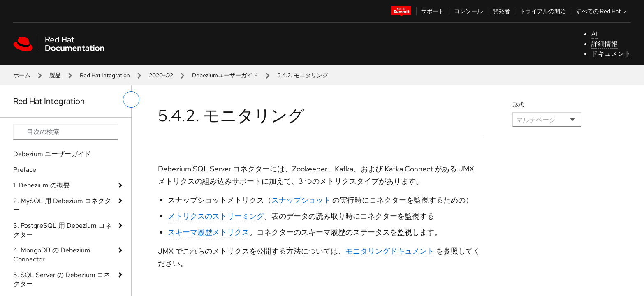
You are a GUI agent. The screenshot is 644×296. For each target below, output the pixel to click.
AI (594, 34)
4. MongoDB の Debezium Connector (52, 255)
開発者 (501, 11)
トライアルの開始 (543, 11)
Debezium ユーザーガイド (52, 154)
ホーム (22, 75)
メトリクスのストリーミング (216, 216)
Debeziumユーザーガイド (225, 75)
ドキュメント (611, 54)
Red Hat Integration (105, 75)
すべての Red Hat (602, 11)
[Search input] (66, 132)
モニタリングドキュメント (390, 251)
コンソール (468, 11)
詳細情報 (605, 44)
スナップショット (301, 200)
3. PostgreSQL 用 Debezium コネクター (62, 230)
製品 (55, 75)
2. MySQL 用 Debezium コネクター (62, 205)
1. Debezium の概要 (42, 185)
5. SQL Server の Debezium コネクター (62, 279)
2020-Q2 (161, 75)
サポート (433, 11)
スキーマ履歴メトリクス (208, 232)
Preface (25, 170)
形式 (518, 104)
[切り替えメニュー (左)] (131, 99)
